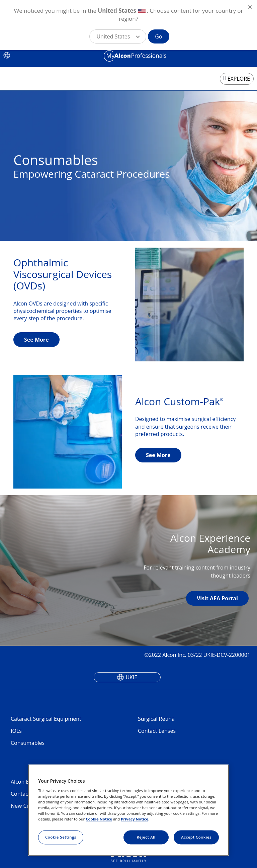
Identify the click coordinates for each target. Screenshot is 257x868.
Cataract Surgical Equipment (46, 719)
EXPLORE (239, 79)
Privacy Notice (135, 819)
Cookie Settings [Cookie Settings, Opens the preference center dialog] (61, 837)
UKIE (131, 677)
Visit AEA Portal (217, 598)
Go (158, 36)
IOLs (16, 731)
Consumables (28, 743)
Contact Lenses (157, 731)
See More (36, 340)
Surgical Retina (156, 719)
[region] (128, 810)
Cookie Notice (99, 819)
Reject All (146, 837)
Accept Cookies (196, 837)
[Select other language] (7, 55)
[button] (118, 36)
